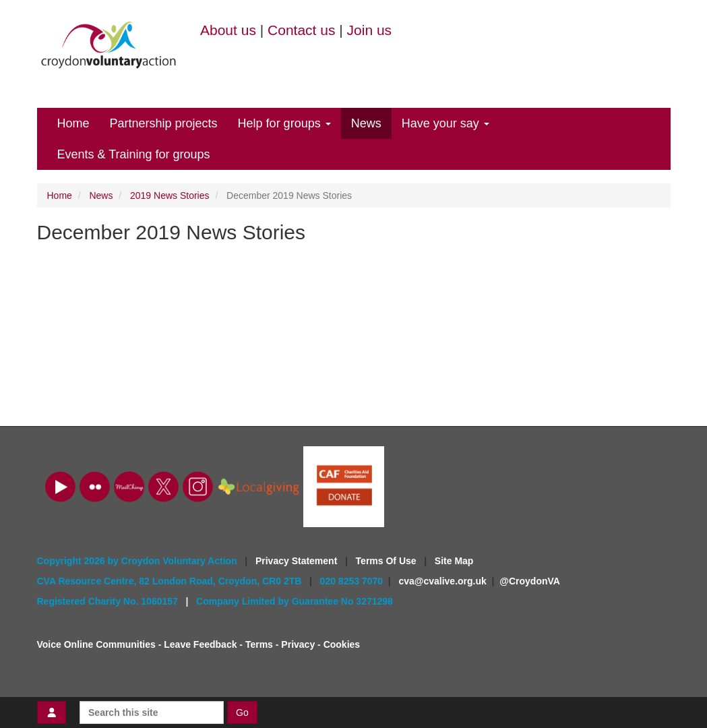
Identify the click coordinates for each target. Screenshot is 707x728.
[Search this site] (152, 712)
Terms (259, 644)
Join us (370, 30)
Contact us (301, 30)
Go (242, 712)
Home (73, 123)
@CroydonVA (530, 581)
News (366, 123)
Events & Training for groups (134, 154)
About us (228, 30)
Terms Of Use (388, 561)
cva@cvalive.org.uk (442, 581)
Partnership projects (164, 123)
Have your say (445, 123)
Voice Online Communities (96, 644)
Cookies (342, 644)
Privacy (298, 644)
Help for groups (284, 123)
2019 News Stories (170, 195)
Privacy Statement (298, 561)
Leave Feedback (200, 644)
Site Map (454, 561)
